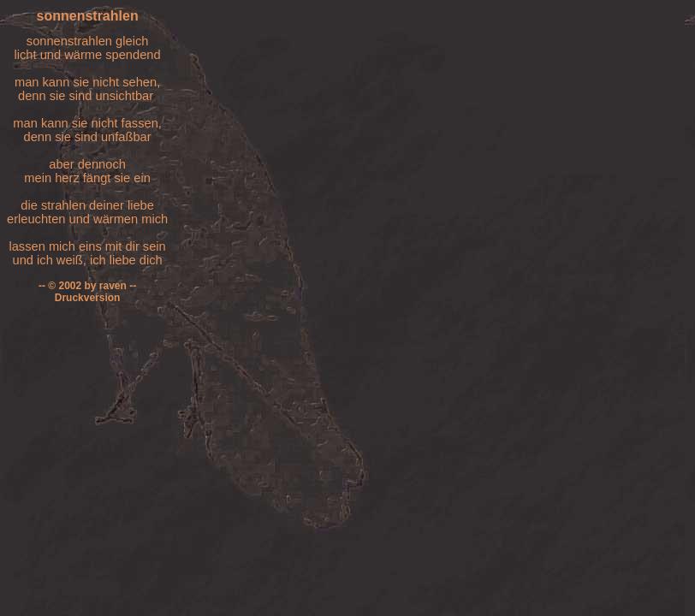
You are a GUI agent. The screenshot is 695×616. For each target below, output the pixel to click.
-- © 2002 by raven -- (87, 286)
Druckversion (88, 298)
